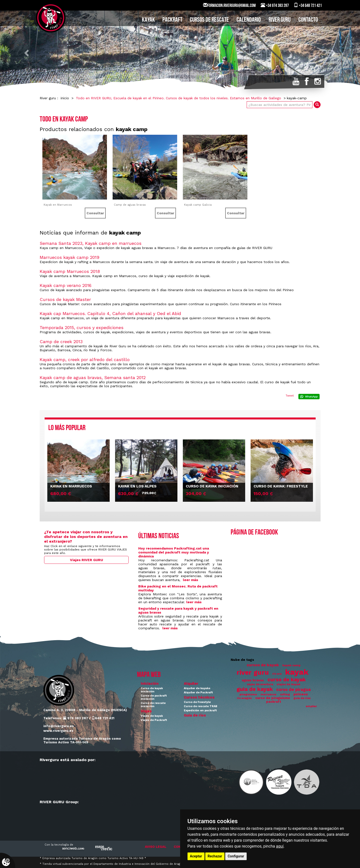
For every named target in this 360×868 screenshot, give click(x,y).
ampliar (311, 706)
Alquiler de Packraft (198, 693)
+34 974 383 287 (275, 5)
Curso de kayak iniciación (152, 690)
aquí (280, 846)
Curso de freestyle (197, 702)
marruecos (268, 694)
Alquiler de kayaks (197, 688)
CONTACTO (308, 20)
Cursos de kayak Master (65, 299)
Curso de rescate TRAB (201, 706)
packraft (274, 702)
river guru (253, 672)
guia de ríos (302, 698)
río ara (277, 674)
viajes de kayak (289, 684)
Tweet (290, 396)
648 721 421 (103, 718)
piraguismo (248, 694)
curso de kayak (287, 680)
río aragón (244, 698)
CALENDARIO (249, 20)
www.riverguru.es (58, 731)
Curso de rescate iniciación (153, 705)
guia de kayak (255, 689)
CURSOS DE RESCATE (209, 20)
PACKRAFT (172, 20)
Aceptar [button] (196, 856)
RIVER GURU (280, 20)
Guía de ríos (195, 715)
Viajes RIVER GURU (86, 560)
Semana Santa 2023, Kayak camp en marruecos (91, 243)
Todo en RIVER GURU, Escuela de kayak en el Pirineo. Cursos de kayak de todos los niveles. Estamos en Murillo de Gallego (179, 98)
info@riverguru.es (59, 726)
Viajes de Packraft (154, 720)
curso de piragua (293, 690)
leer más (190, 580)
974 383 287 (76, 718)
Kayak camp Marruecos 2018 (70, 271)
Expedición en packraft (200, 710)
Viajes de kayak (152, 716)
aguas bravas (253, 680)
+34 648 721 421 (308, 5)
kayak (297, 672)
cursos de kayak (263, 665)
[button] (27, 53)
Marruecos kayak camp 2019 (69, 257)
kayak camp (291, 665)
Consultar (95, 213)
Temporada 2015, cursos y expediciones (82, 327)
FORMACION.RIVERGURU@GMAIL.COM (229, 5)
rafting (285, 694)
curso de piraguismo (273, 698)
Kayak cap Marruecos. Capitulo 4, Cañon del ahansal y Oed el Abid (110, 313)
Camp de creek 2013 (61, 342)
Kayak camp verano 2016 (66, 285)
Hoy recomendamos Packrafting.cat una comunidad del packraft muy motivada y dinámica (174, 552)
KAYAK (148, 20)
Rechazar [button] (215, 856)
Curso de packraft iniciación (154, 697)
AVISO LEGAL (156, 847)
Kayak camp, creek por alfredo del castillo (85, 359)
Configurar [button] (236, 856)
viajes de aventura (260, 684)
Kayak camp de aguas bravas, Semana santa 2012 (93, 377)
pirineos (301, 694)
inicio (65, 98)
